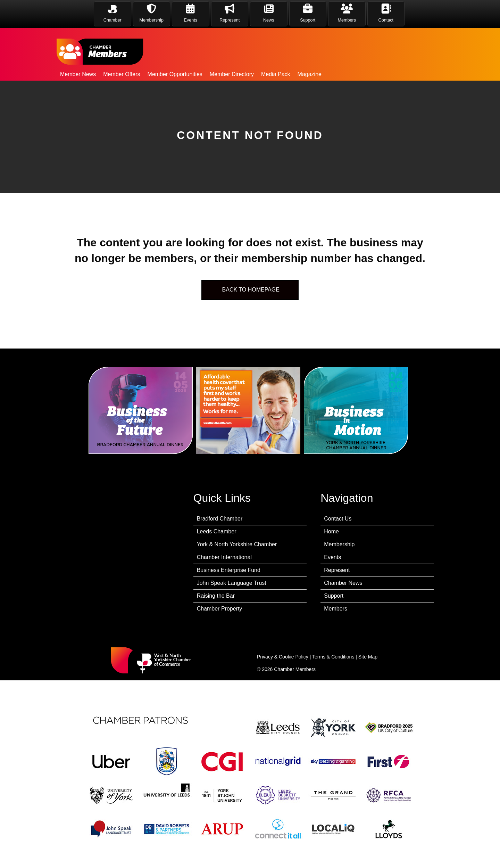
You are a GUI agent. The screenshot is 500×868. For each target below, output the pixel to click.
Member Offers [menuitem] (122, 74)
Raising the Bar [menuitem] (216, 596)
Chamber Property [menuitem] (220, 609)
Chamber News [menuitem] (343, 583)
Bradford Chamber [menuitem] (220, 519)
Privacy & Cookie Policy (283, 657)
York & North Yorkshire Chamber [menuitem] (237, 544)
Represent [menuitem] (337, 570)
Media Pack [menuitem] (276, 74)
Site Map (368, 657)
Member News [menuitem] (78, 74)
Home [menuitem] (331, 531)
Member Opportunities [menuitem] (175, 74)
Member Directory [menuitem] (232, 74)
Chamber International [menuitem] (224, 557)
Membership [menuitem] (339, 544)
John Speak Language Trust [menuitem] (232, 583)
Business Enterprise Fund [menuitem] (229, 570)
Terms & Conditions (333, 657)
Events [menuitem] (332, 557)
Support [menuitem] (334, 596)
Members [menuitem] (336, 609)
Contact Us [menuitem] (338, 519)
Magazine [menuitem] (310, 74)
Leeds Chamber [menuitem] (217, 531)
